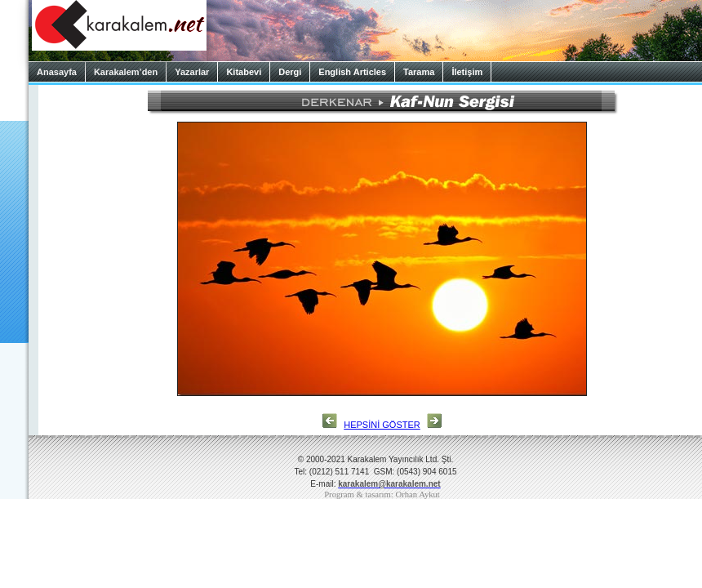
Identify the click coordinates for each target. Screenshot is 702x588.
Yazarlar (192, 72)
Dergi (290, 72)
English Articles (352, 72)
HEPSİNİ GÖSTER (382, 425)
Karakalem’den (126, 72)
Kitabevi (244, 72)
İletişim (467, 72)
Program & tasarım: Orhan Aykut (382, 494)
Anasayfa (57, 72)
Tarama (419, 72)
